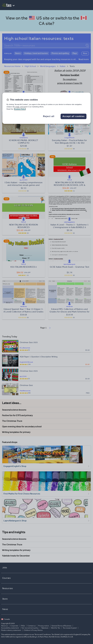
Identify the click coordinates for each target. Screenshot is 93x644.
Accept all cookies (74, 116)
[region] (46, 108)
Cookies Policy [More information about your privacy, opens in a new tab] (20, 109)
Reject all (49, 116)
